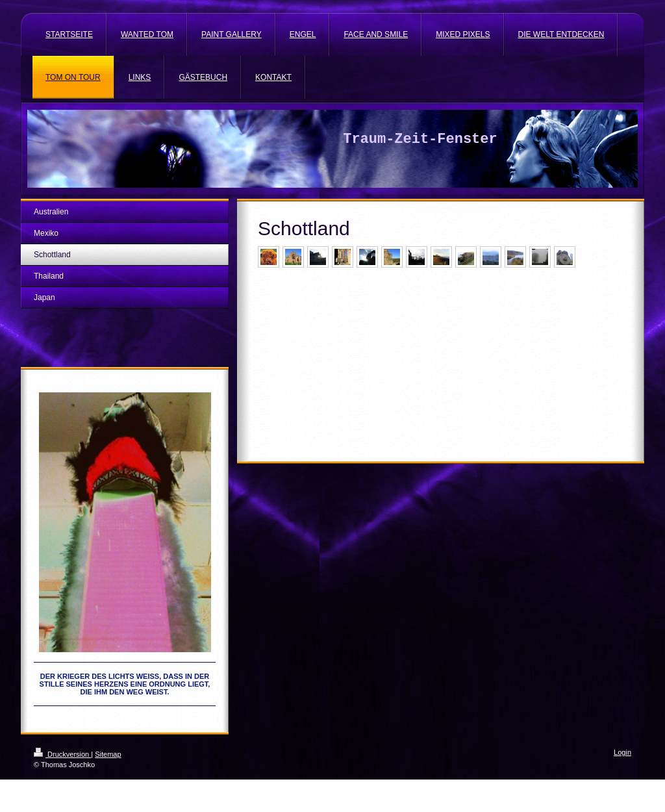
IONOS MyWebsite (154, 784)
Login (622, 752)
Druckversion (62, 754)
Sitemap (108, 754)
